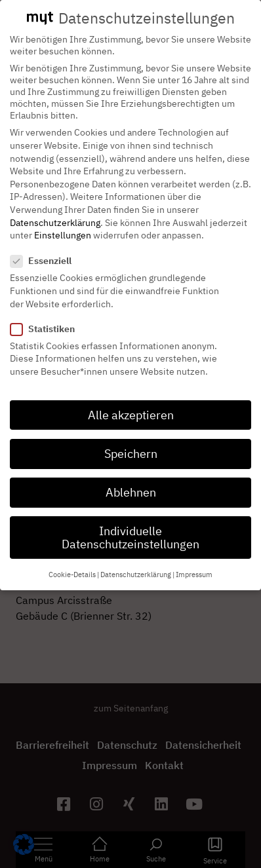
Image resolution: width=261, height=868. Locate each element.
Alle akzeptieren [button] (131, 403)
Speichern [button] (131, 442)
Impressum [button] (194, 563)
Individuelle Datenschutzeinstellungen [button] (130, 526)
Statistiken (47, 317)
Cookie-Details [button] (72, 563)
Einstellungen (63, 223)
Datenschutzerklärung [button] (136, 563)
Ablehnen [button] (131, 481)
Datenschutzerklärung (55, 210)
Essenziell (45, 249)
